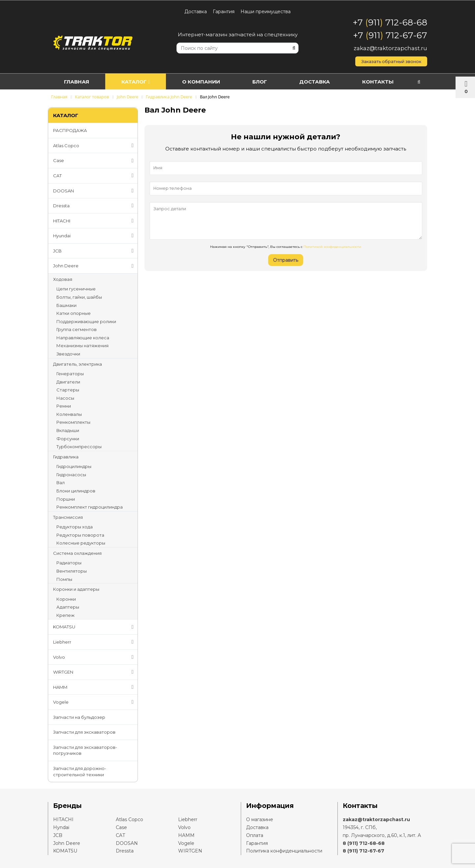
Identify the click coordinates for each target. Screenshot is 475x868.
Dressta (95, 206)
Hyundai (95, 236)
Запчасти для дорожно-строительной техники (80, 771)
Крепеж (65, 615)
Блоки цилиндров (76, 491)
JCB (95, 251)
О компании (201, 82)
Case (95, 161)
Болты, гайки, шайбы (79, 297)
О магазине (260, 819)
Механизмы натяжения (82, 346)
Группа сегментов (77, 329)
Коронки (66, 599)
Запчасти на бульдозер (79, 717)
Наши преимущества (266, 12)
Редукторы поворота (80, 535)
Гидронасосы (71, 475)
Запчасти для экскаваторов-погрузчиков (85, 750)
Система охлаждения (77, 553)
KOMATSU (95, 627)
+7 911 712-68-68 (390, 22)
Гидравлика (66, 457)
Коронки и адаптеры (76, 589)
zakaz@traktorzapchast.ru (390, 48)
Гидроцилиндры (74, 466)
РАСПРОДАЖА (70, 130)
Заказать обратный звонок (391, 61)
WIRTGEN (95, 672)
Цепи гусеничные (76, 289)
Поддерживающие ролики (86, 321)
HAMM (95, 687)
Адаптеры (68, 607)
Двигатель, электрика (78, 364)
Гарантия (224, 12)
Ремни (64, 406)
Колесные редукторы (81, 543)
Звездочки (68, 354)
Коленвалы (69, 414)
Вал (61, 483)
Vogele (95, 702)
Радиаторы (69, 563)
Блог (260, 82)
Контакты (378, 82)
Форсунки (68, 439)
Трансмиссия (68, 517)
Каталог (136, 82)
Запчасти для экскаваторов (84, 732)
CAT (95, 176)
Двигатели (68, 382)
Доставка (196, 12)
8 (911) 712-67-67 (364, 851)
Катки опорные (74, 313)
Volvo (95, 657)
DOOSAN (95, 191)
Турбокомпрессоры (79, 447)
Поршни (66, 499)
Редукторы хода (75, 527)
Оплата (255, 835)
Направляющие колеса (83, 338)
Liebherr (95, 642)
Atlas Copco (95, 146)
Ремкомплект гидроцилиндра (90, 507)
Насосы (65, 398)
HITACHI (95, 221)
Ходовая (63, 279)
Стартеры (68, 390)
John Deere (95, 266)
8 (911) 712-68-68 (364, 843)
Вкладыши (68, 430)
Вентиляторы (72, 571)
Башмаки (66, 305)
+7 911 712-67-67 (390, 35)
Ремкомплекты (73, 422)
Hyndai (61, 827)
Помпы (64, 579)
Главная (77, 82)
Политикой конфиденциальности (332, 247)
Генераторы (70, 374)
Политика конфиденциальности (284, 851)
